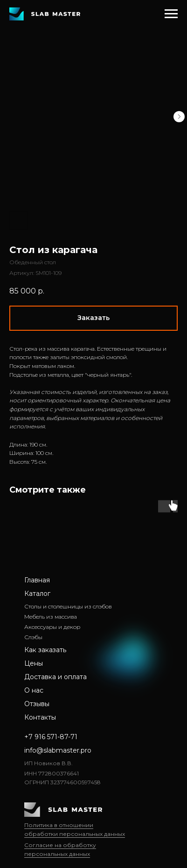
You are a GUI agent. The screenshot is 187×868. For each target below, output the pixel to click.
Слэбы (33, 637)
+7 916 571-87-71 (51, 737)
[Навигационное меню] (171, 14)
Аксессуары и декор (52, 627)
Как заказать (45, 650)
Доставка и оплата (55, 677)
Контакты (40, 717)
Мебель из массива (51, 617)
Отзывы (37, 704)
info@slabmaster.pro (58, 750)
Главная (37, 580)
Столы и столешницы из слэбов (68, 606)
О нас (34, 690)
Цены (34, 663)
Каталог (37, 594)
